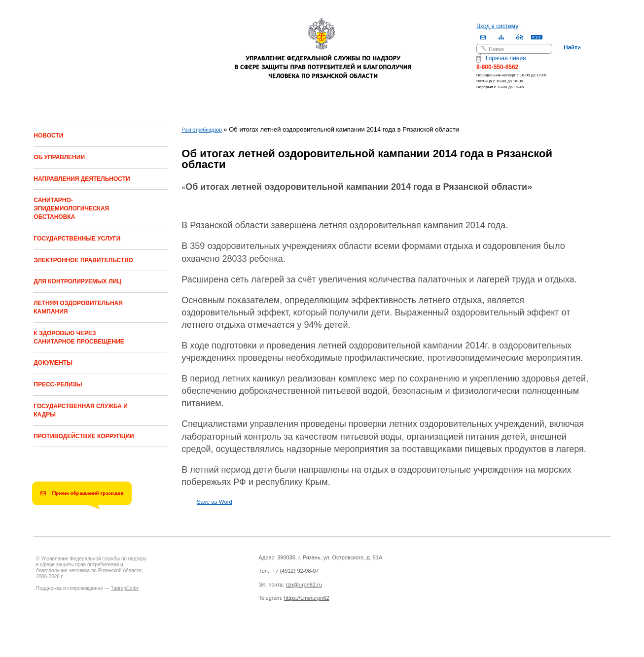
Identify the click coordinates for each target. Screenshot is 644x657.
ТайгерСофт (125, 588)
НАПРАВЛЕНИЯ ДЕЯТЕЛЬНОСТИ (82, 179)
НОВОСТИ (48, 136)
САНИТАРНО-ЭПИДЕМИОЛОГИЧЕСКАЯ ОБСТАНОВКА (71, 208)
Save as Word (215, 502)
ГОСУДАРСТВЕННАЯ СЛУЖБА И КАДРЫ (80, 410)
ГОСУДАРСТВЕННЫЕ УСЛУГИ (77, 239)
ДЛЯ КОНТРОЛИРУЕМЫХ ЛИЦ (77, 281)
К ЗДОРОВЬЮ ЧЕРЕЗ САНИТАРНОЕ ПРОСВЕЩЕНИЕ (79, 337)
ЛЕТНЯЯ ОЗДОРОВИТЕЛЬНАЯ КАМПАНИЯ (78, 307)
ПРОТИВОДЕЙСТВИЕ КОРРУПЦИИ (84, 436)
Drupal (134, 638)
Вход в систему (497, 26)
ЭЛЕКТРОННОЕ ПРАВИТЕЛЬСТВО (83, 260)
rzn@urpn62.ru (304, 585)
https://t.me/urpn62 (307, 598)
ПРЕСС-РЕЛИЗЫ (58, 384)
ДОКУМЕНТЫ (53, 363)
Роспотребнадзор (201, 130)
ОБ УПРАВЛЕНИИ (59, 157)
